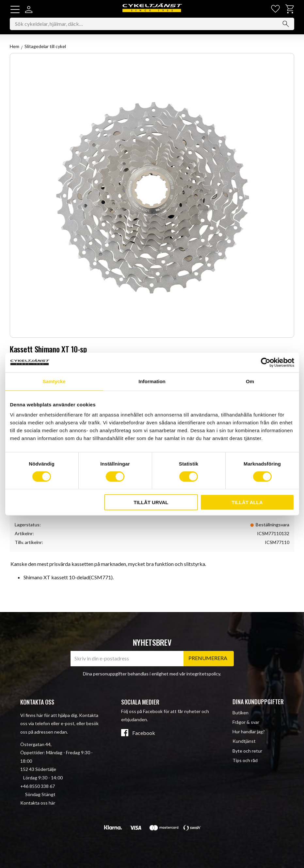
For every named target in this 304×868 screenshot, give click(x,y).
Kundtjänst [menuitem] (244, 741)
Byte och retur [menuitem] (247, 751)
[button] (15, 9)
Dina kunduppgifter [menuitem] (258, 702)
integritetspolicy (203, 674)
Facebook (144, 733)
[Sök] (286, 25)
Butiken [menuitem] (240, 713)
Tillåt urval (151, 502)
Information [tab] (152, 381)
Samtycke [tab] (54, 381)
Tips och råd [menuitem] (245, 760)
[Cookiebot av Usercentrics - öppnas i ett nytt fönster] (266, 362)
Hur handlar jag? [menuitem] (249, 732)
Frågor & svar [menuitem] (246, 722)
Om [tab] (250, 381)
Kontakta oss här (38, 803)
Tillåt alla (247, 502)
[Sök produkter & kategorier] (152, 25)
